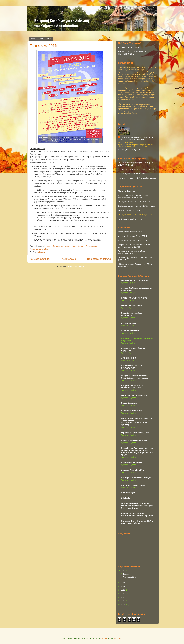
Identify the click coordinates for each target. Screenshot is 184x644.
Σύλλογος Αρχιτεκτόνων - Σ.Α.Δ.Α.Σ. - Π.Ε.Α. (137, 206)
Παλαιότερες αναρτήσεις (99, 259)
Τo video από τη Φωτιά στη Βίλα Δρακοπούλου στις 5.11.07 (132, 252)
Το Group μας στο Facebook (130, 219)
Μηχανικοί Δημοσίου (127, 191)
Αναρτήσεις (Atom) (76, 266)
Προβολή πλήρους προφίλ (129, 150)
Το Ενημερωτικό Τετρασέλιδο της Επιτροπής (136, 169)
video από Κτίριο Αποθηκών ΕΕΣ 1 (133, 236)
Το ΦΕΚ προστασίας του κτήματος (132, 174)
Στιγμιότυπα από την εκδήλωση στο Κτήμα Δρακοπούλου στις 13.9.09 (136, 246)
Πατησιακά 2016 (43, 46)
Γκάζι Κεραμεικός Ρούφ (131, 306)
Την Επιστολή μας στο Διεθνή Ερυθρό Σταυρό (137, 178)
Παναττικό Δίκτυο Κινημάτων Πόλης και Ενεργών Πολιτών (137, 522)
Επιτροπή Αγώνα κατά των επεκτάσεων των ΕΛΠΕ (133, 387)
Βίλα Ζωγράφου (128, 493)
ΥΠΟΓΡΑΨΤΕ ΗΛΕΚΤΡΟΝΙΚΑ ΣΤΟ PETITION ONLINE (133, 53)
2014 (123, 586)
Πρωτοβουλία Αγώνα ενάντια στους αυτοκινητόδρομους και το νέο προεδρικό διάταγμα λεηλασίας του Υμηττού (137, 451)
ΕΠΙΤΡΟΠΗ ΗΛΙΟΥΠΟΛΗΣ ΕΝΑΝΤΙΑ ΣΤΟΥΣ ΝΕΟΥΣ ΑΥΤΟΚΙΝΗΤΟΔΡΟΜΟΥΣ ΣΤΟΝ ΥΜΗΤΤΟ (137, 422)
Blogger (118, 638)
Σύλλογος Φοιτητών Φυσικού (130, 210)
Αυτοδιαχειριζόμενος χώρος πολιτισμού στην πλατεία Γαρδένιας (137, 514)
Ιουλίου (127, 574)
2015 (123, 583)
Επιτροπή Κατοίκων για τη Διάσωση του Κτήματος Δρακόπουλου (137, 138)
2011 (123, 597)
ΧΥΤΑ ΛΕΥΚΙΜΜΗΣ (129, 323)
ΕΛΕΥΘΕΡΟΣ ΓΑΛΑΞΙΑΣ (132, 462)
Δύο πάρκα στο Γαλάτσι (132, 411)
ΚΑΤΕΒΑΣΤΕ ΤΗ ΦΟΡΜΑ (129, 48)
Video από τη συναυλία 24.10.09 (132, 232)
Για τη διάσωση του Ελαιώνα (134, 395)
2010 (123, 601)
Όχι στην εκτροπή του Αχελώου (135, 433)
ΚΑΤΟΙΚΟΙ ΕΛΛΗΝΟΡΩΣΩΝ (133, 485)
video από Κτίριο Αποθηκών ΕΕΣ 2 (133, 240)
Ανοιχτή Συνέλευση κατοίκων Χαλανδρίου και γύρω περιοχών (135, 377)
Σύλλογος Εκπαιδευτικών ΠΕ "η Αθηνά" (134, 202)
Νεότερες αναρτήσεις (40, 259)
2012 (123, 594)
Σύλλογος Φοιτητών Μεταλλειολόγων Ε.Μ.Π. (136, 215)
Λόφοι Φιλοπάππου (130, 331)
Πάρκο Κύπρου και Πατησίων (134, 440)
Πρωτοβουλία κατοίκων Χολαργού (136, 478)
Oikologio (125, 498)
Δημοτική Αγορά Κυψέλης (133, 470)
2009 (123, 604)
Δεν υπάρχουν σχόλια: (39, 249)
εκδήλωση (41, 252)
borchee (104, 638)
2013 (123, 590)
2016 (123, 571)
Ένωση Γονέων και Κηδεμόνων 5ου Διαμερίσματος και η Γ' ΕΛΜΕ (133, 196)
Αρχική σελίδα (69, 259)
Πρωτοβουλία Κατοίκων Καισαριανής (132, 314)
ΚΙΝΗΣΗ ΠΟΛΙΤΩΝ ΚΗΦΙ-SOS (134, 298)
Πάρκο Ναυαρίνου (129, 403)
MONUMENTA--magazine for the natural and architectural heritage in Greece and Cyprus (137, 506)
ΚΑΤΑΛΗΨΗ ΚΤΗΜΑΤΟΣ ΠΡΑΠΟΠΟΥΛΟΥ (132, 367)
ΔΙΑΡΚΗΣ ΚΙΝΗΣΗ (129, 358)
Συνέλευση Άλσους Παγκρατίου (135, 280)
